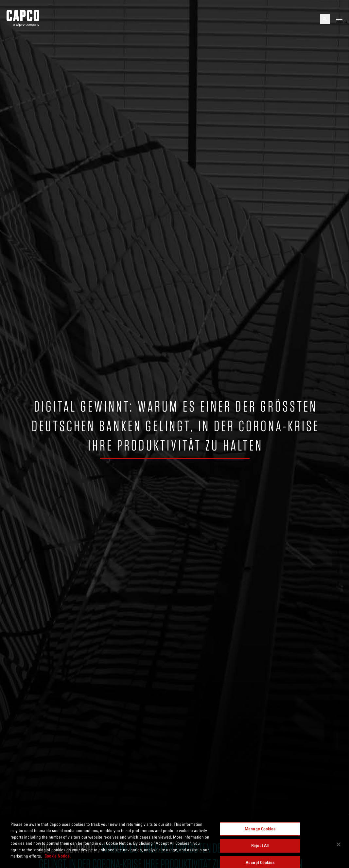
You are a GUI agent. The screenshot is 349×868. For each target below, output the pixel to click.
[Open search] (325, 19)
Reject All (260, 849)
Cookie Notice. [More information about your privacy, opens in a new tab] (58, 859)
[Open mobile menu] (339, 19)
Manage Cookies (260, 832)
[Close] (339, 848)
